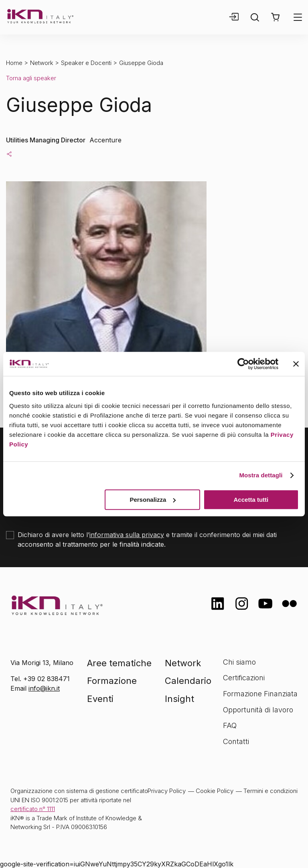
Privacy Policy (167, 791)
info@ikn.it (44, 688)
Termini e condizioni (271, 791)
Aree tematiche (119, 663)
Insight (179, 699)
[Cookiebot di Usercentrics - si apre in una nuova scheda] (243, 364)
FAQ (230, 725)
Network (42, 63)
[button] (275, 17)
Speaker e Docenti (86, 63)
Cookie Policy (215, 791)
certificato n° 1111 (33, 809)
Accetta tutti (251, 500)
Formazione (112, 681)
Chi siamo (239, 662)
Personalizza (153, 500)
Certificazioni (244, 678)
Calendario (188, 681)
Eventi (100, 699)
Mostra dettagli (261, 475)
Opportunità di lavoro (258, 710)
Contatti (236, 741)
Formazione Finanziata (260, 694)
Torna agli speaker (31, 78)
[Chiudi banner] (296, 364)
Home (14, 63)
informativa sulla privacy (127, 535)
